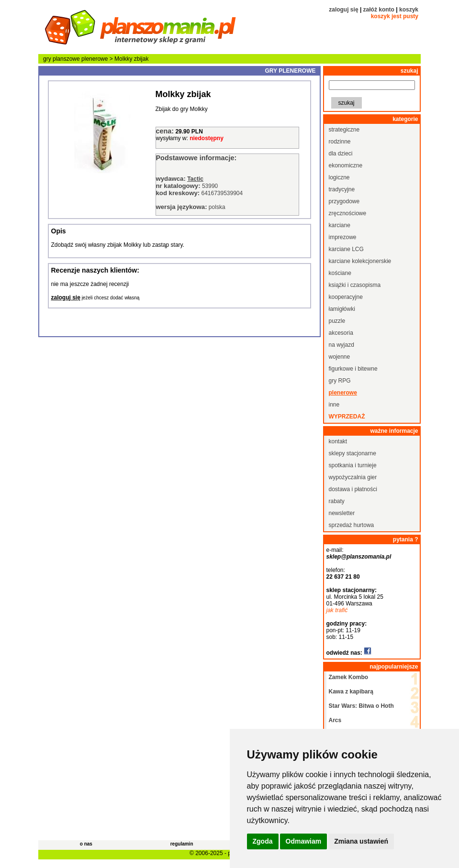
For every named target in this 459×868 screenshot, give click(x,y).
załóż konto (379, 10)
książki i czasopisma (355, 285)
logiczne (339, 177)
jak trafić (337, 610)
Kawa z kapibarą (351, 692)
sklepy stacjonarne (353, 453)
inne (334, 405)
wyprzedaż (347, 417)
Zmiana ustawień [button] (361, 841)
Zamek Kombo (349, 677)
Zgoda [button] (263, 841)
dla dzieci (341, 154)
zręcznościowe (348, 213)
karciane (340, 225)
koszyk (409, 10)
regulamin (182, 844)
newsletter (342, 513)
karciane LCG (346, 249)
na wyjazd (341, 345)
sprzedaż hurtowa (352, 525)
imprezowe (343, 237)
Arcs (335, 720)
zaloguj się (343, 10)
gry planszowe (62, 59)
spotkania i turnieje (353, 465)
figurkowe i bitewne (353, 369)
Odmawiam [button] (304, 841)
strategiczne (344, 130)
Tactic (195, 179)
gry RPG (340, 381)
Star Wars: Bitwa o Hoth (361, 706)
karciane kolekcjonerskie (360, 261)
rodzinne (340, 142)
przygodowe (344, 201)
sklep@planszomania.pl (359, 557)
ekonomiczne (346, 165)
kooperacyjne (346, 297)
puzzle (337, 321)
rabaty (337, 501)
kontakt (338, 441)
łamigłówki (342, 309)
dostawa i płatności (353, 489)
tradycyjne (342, 189)
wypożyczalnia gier (353, 477)
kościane (340, 273)
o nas (86, 844)
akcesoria (341, 333)
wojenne (340, 357)
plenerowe (95, 59)
